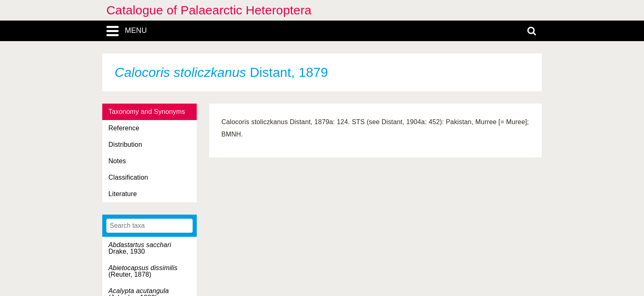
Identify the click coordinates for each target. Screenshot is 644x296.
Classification (128, 177)
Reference (124, 128)
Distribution (125, 145)
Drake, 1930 (140, 248)
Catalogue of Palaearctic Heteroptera (209, 10)
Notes (117, 161)
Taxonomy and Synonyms (147, 112)
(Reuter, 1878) (143, 271)
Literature (123, 194)
